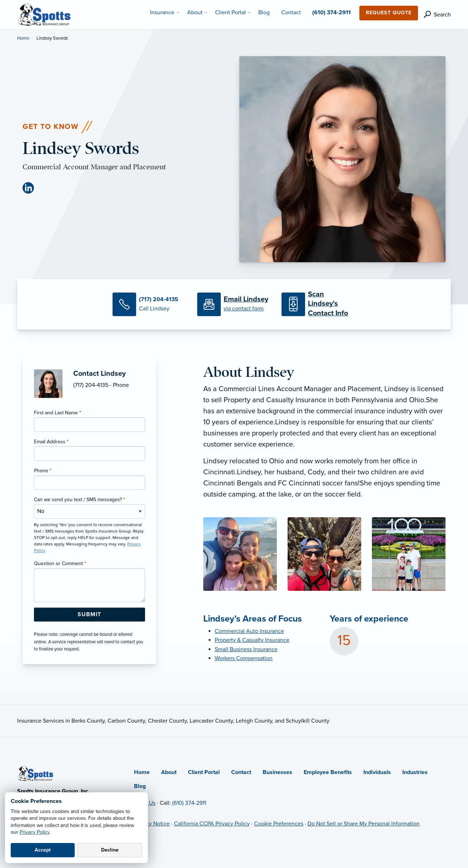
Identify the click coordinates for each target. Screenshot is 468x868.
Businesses (277, 772)
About (169, 772)
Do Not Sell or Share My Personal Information (364, 824)
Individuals (377, 772)
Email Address (51, 442)
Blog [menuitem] (264, 13)
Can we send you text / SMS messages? (79, 500)
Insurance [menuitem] (162, 13)
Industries (415, 772)
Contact (241, 772)
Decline (110, 850)
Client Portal (204, 772)
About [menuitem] (195, 13)
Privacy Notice (152, 824)
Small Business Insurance (246, 649)
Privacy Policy (34, 832)
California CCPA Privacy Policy (212, 824)
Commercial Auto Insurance (249, 631)
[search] (437, 14)
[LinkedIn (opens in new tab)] (31, 188)
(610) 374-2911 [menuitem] (332, 13)
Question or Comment (60, 563)
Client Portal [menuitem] (230, 13)
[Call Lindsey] (149, 304)
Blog (140, 786)
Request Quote (389, 13)
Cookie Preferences (279, 824)
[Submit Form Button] (89, 615)
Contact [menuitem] (291, 13)
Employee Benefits (328, 772)
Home (23, 38)
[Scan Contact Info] (318, 304)
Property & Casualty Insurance (252, 640)
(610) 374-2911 (189, 803)
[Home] (36, 773)
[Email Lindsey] (234, 304)
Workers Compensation (244, 658)
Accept (43, 850)
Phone (43, 471)
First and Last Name (58, 413)
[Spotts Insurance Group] (45, 14)
